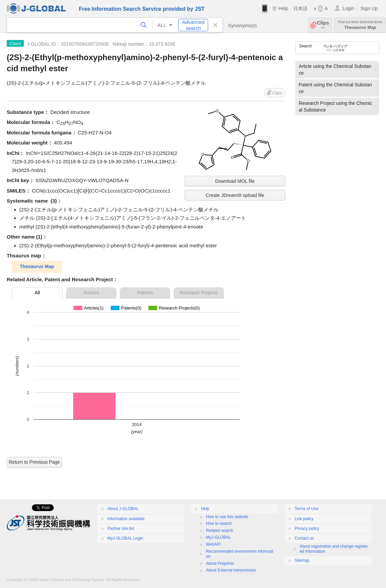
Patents (145, 293)
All (37, 293)
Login (348, 8)
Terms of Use (307, 509)
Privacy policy (307, 529)
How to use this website (227, 517)
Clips (323, 25)
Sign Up (369, 8)
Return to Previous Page (34, 462)
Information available (126, 519)
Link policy (304, 519)
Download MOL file (235, 181)
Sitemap (302, 560)
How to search (219, 523)
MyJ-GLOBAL (219, 537)
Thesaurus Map (360, 25)
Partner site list (121, 529)
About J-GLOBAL (123, 509)
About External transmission (231, 570)
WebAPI (213, 544)
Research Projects (199, 293)
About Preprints (220, 563)
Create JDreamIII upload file (235, 195)
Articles (91, 293)
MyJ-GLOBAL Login (125, 538)
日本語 (300, 8)
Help (283, 8)
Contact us (304, 538)
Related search (220, 531)
